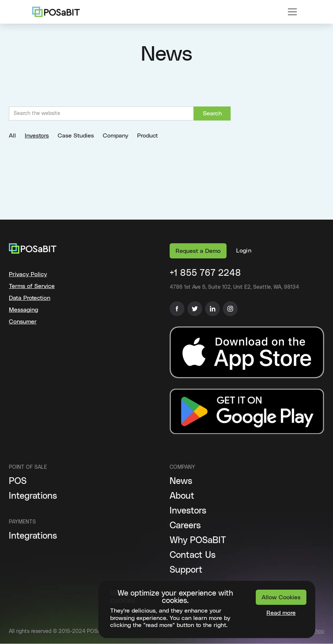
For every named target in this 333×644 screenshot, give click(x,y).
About (182, 496)
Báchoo (315, 631)
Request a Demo (198, 251)
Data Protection (30, 298)
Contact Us (193, 555)
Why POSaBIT (198, 540)
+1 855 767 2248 (205, 273)
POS (18, 481)
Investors (188, 511)
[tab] (17, 136)
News (181, 481)
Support (186, 570)
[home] (56, 12)
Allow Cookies (281, 597)
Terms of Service (32, 286)
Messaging (23, 310)
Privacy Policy (28, 274)
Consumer (23, 322)
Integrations (33, 496)
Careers (185, 526)
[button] (292, 12)
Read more (281, 613)
